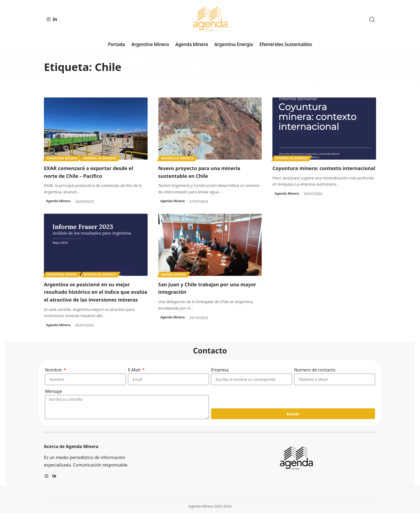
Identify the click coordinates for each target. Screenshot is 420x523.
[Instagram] (48, 19)
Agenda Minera (59, 201)
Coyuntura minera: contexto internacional (314, 172)
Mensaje (53, 401)
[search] (372, 20)
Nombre (54, 378)
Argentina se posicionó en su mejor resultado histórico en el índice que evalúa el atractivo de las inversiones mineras (95, 295)
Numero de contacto (315, 378)
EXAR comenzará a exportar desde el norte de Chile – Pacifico (94, 172)
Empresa (220, 378)
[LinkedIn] (55, 19)
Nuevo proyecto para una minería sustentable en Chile (208, 172)
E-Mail (135, 378)
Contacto (210, 358)
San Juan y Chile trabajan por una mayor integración (207, 288)
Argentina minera (62, 158)
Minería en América (101, 158)
